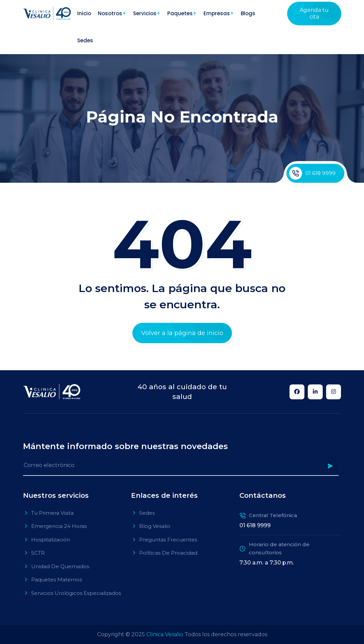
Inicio (84, 13)
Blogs (248, 13)
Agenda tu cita (314, 13)
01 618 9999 (312, 173)
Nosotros (110, 13)
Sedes (85, 40)
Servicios (145, 13)
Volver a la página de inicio (182, 333)
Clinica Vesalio (165, 634)
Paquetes (180, 13)
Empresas (217, 13)
